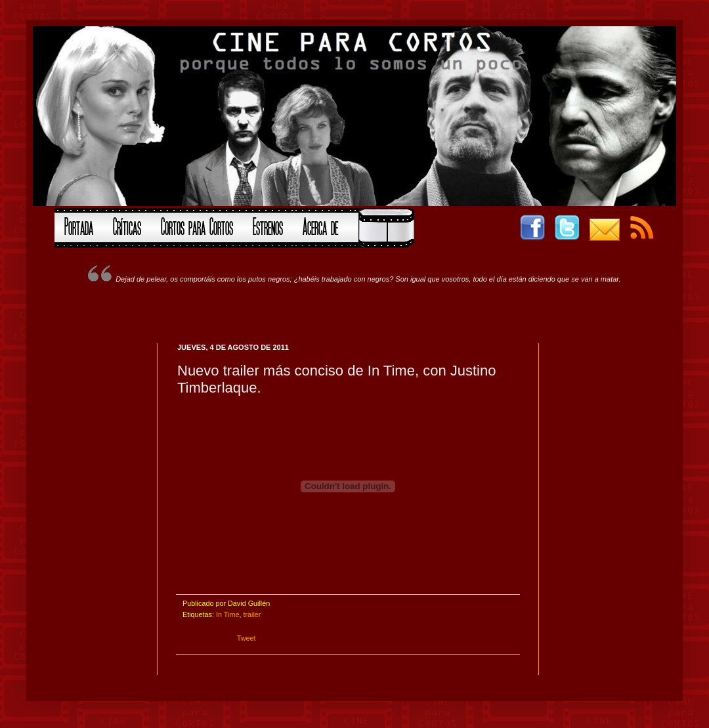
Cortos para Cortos (197, 225)
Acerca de (320, 225)
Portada (79, 225)
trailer (252, 614)
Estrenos (268, 225)
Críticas (127, 225)
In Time (227, 614)
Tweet (247, 638)
